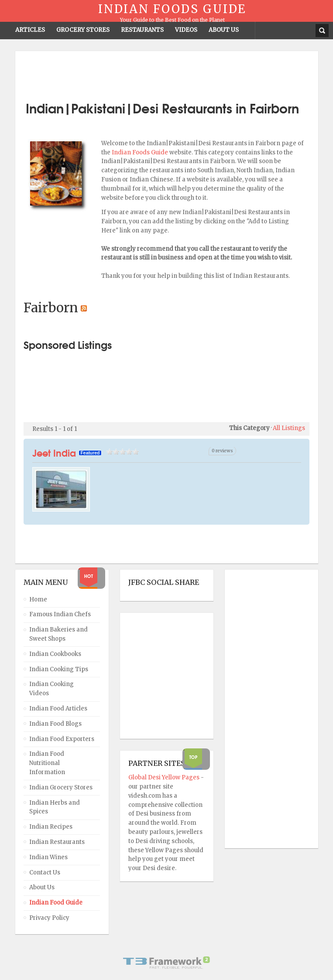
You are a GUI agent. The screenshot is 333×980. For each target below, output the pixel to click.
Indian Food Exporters (62, 739)
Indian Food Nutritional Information (47, 763)
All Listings (289, 428)
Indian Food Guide (56, 903)
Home (38, 599)
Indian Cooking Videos (51, 689)
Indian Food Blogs (55, 724)
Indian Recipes (51, 827)
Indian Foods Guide (141, 152)
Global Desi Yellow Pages (165, 777)
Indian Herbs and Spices (55, 807)
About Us (42, 887)
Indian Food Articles (58, 709)
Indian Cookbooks (55, 654)
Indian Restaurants (57, 842)
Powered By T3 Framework (167, 963)
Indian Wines (48, 857)
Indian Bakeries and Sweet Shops (58, 634)
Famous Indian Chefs (60, 614)
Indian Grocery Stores (61, 787)
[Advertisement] (167, 73)
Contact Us (45, 872)
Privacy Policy (49, 918)
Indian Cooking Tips (59, 669)
